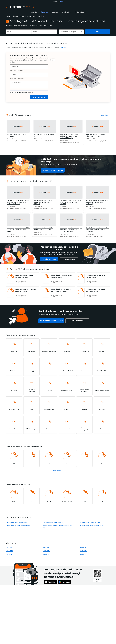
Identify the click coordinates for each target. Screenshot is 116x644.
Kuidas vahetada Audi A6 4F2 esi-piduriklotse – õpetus (95, 290)
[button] (66, 12)
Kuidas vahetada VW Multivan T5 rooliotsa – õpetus (95, 276)
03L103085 (9, 554)
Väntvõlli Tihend (31, 16)
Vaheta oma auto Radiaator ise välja (53, 522)
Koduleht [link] (8, 16)
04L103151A (9, 548)
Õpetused (15, 16)
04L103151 (83, 548)
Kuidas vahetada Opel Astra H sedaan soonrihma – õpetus (62, 276)
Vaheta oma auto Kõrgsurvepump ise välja (18, 525)
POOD (55, 2)
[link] (34, 12)
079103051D (47, 551)
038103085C (84, 551)
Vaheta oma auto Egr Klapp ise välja (90, 522)
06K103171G (47, 554)
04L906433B (47, 548)
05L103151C (84, 554)
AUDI (39, 16)
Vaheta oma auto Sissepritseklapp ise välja (92, 525)
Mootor (22, 16)
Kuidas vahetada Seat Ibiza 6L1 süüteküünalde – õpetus (24, 276)
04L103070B (9, 551)
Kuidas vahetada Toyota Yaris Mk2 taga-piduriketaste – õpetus (61, 290)
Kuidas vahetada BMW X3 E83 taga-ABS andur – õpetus (26, 290)
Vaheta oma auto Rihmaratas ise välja (17, 522)
